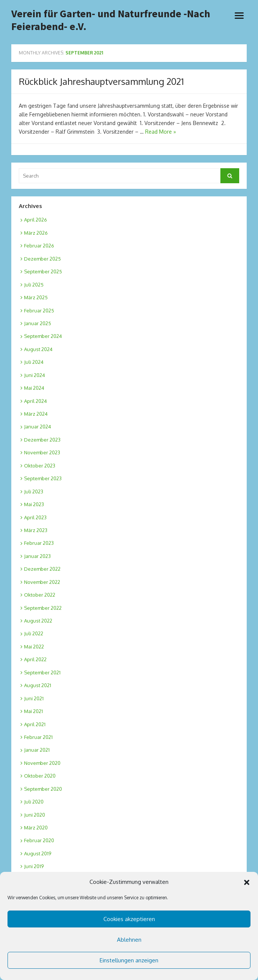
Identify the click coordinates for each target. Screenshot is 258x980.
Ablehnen (129, 940)
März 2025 (36, 297)
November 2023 (42, 452)
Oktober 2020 (40, 776)
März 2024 (36, 414)
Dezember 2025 (42, 259)
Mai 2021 (33, 711)
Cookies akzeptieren (129, 919)
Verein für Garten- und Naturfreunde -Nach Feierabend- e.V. (111, 20)
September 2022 (43, 608)
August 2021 (38, 685)
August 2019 (38, 853)
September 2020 (43, 789)
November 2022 (42, 582)
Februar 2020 (39, 840)
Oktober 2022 (40, 595)
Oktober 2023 (40, 466)
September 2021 (42, 672)
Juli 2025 (34, 285)
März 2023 (36, 530)
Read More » (161, 132)
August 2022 (38, 621)
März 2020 (36, 828)
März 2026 (36, 233)
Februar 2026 (39, 246)
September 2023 (43, 478)
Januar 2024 (38, 427)
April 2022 (35, 659)
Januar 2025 (38, 323)
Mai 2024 (34, 388)
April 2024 (36, 401)
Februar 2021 (38, 737)
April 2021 (35, 724)
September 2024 (43, 336)
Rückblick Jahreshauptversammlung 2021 (101, 81)
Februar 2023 (39, 543)
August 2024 (38, 349)
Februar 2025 (39, 311)
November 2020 (42, 763)
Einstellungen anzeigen (129, 960)
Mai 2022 (34, 647)
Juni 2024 (35, 375)
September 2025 (43, 271)
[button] (247, 882)
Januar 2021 (37, 750)
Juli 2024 (34, 362)
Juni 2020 (35, 815)
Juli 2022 (34, 633)
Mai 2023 (34, 504)
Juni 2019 (34, 866)
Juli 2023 (34, 492)
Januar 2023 (37, 556)
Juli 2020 (34, 802)
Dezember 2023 (42, 440)
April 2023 (35, 517)
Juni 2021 (34, 698)
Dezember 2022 (42, 569)
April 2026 (36, 220)
